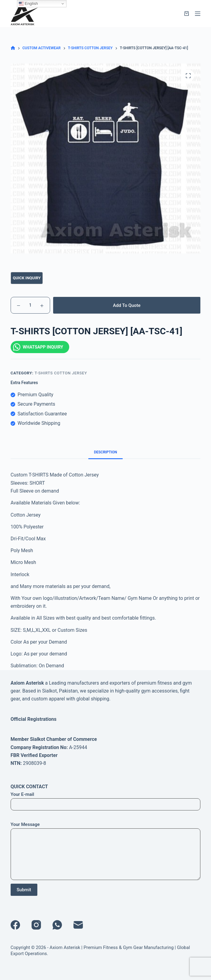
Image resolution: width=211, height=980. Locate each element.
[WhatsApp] (57, 925)
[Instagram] (36, 925)
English (28, 4)
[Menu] (198, 14)
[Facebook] (15, 925)
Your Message (106, 851)
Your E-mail (106, 799)
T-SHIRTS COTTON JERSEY (61, 373)
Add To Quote (127, 305)
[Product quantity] (30, 305)
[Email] (78, 925)
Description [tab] (105, 452)
